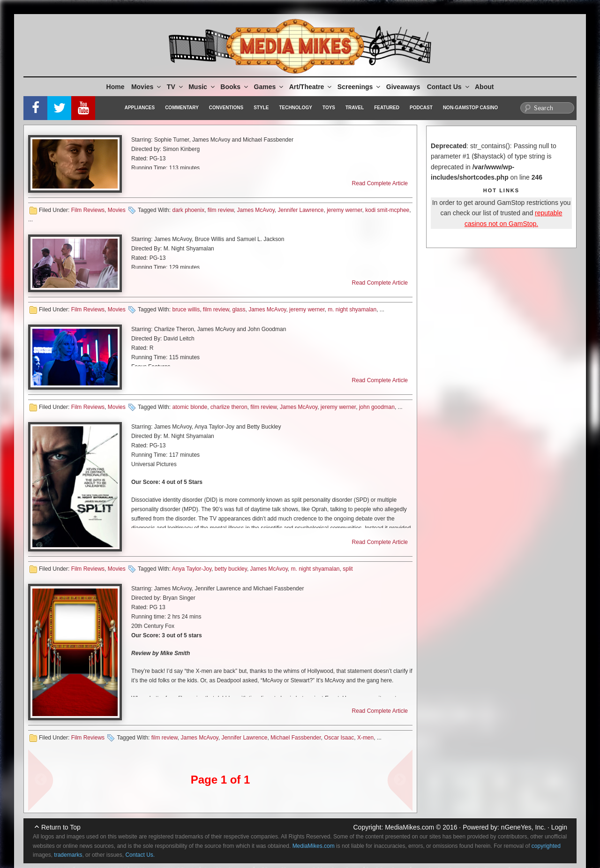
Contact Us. (140, 855)
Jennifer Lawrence (300, 210)
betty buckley (231, 569)
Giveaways (403, 87)
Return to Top (61, 827)
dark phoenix (188, 210)
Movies (147, 87)
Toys (329, 108)
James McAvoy (256, 210)
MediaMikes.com (409, 827)
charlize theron (229, 407)
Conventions (226, 108)
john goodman (377, 407)
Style (261, 108)
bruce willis (186, 309)
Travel (355, 108)
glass (239, 309)
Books (235, 87)
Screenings (360, 87)
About (484, 87)
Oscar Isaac (339, 738)
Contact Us (449, 87)
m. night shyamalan (352, 309)
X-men (365, 738)
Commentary (182, 108)
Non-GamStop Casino (470, 108)
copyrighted (546, 846)
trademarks (68, 855)
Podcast (421, 108)
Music (202, 87)
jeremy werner (344, 210)
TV (176, 87)
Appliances (140, 108)
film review (221, 210)
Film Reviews (88, 210)
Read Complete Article (380, 183)
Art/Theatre (311, 87)
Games (270, 87)
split (348, 569)
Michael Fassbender (296, 738)
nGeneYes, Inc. (523, 827)
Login (559, 827)
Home (116, 87)
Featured (387, 108)
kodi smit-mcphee (387, 210)
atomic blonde (190, 407)
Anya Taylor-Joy (192, 569)
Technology (296, 108)
